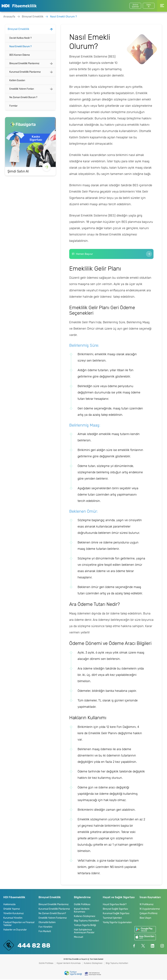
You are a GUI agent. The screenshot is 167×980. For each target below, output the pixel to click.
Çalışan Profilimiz (149, 914)
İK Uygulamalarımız (150, 910)
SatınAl (149, 6)
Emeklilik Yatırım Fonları (22, 89)
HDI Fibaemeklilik (19, 6)
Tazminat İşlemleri (112, 919)
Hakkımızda (9, 905)
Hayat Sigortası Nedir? (115, 905)
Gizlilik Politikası (82, 905)
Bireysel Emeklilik (33, 17)
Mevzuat (78, 938)
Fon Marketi (45, 932)
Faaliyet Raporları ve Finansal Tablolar (19, 924)
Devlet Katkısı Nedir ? (20, 38)
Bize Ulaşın (145, 919)
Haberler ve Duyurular (15, 930)
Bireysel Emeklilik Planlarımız (24, 63)
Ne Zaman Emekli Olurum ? (23, 97)
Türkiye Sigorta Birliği (85, 926)
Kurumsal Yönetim (13, 919)
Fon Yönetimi (45, 928)
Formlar (13, 106)
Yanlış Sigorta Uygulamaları (117, 923)
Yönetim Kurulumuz (14, 914)
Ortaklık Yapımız (12, 910)
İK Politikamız (147, 905)
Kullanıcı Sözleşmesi (85, 917)
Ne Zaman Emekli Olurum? (52, 914)
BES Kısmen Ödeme (20, 55)
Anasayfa (9, 17)
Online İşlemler (135, 6)
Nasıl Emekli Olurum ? (63, 17)
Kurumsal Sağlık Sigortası (116, 914)
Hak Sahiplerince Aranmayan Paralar (84, 932)
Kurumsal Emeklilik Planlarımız (25, 72)
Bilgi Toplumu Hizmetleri (86, 921)
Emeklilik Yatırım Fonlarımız (53, 919)
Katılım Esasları (17, 80)
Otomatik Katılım (47, 923)
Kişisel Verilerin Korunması (82, 911)
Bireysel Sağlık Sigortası (115, 910)
